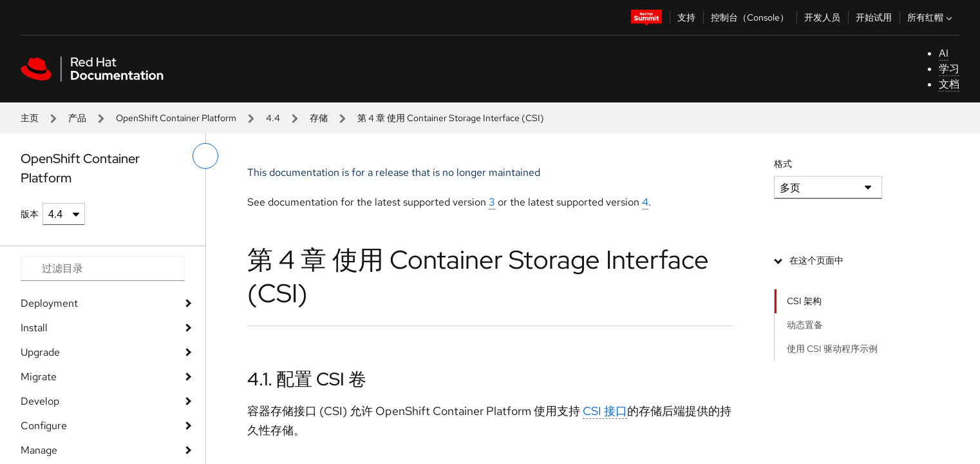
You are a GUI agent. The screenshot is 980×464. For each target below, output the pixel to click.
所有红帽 (931, 17)
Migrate (39, 377)
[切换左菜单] (205, 156)
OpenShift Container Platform (176, 118)
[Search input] (103, 269)
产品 (77, 118)
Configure (44, 426)
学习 (949, 69)
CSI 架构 (804, 301)
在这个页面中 (816, 260)
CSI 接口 (605, 411)
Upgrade (40, 352)
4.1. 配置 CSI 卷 (307, 379)
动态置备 (805, 325)
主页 (30, 118)
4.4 (273, 118)
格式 (783, 164)
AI (944, 53)
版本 (30, 214)
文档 (949, 84)
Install (34, 328)
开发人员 (822, 17)
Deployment (49, 303)
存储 (319, 118)
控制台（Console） (750, 17)
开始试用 (874, 17)
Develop (40, 401)
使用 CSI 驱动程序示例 (832, 349)
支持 (686, 17)
